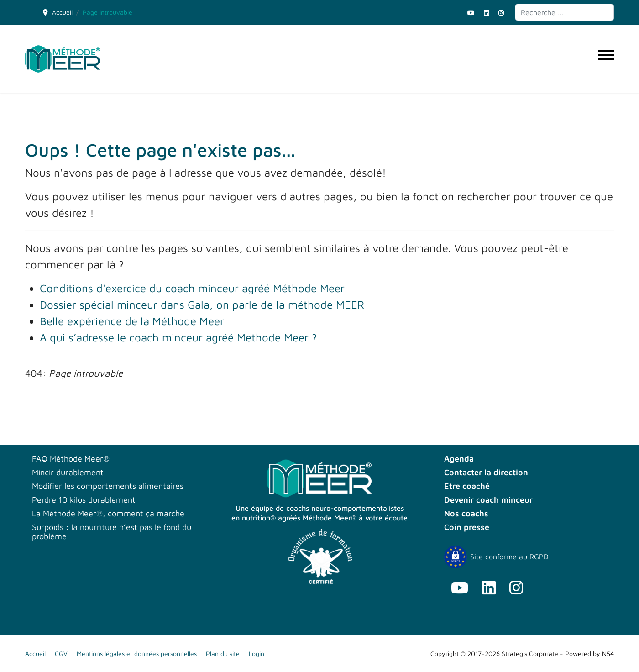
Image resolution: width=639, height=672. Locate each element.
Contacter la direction (486, 472)
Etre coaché (467, 486)
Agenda (459, 459)
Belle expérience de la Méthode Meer (132, 321)
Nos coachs (466, 514)
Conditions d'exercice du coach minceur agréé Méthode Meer (192, 288)
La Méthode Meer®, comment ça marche (108, 514)
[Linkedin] (487, 13)
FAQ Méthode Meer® (71, 459)
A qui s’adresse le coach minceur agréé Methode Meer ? (178, 337)
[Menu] (606, 59)
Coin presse (467, 527)
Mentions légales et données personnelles (137, 654)
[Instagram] (501, 13)
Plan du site (223, 654)
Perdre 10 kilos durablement (84, 500)
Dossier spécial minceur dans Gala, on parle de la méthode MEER (202, 304)
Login (257, 654)
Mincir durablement (68, 472)
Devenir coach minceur (488, 500)
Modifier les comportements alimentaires (108, 486)
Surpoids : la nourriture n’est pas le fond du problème (112, 532)
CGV (61, 654)
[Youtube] (471, 13)
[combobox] (564, 12)
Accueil (35, 654)
